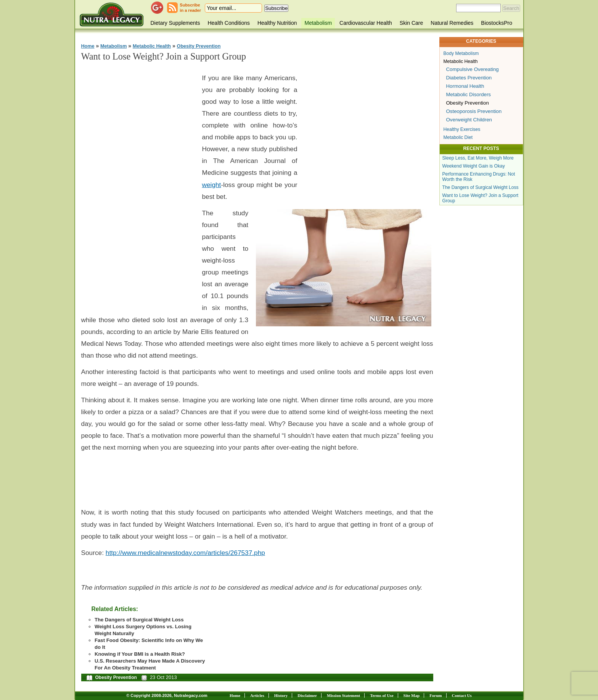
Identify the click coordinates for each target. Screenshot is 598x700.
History (281, 695)
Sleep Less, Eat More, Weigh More (478, 158)
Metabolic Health (152, 46)
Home (88, 46)
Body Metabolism (461, 53)
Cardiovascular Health (366, 23)
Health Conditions (229, 23)
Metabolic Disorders (469, 94)
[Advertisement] (138, 184)
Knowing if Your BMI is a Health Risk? (140, 654)
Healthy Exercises (462, 129)
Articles (257, 695)
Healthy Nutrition (277, 23)
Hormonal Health (465, 86)
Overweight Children (469, 120)
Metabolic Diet (458, 137)
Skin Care (411, 23)
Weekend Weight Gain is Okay (474, 166)
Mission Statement (343, 695)
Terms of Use (382, 695)
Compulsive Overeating (473, 69)
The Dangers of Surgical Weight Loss (139, 620)
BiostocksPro (497, 23)
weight (212, 185)
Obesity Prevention (199, 46)
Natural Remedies (452, 23)
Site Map (412, 695)
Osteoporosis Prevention (474, 111)
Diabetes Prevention (469, 78)
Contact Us (462, 695)
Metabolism (318, 23)
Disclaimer (307, 695)
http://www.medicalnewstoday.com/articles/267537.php (185, 553)
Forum (436, 695)
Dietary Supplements (175, 23)
